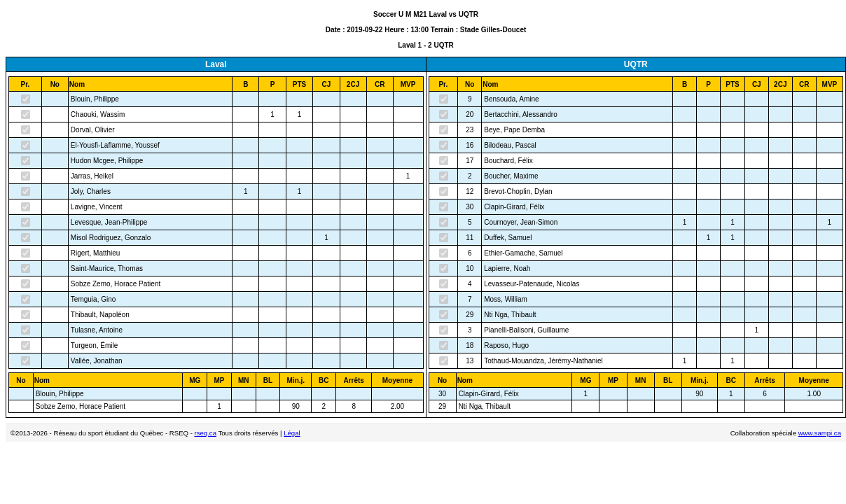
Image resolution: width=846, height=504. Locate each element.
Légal (292, 433)
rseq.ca (206, 433)
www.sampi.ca (820, 433)
